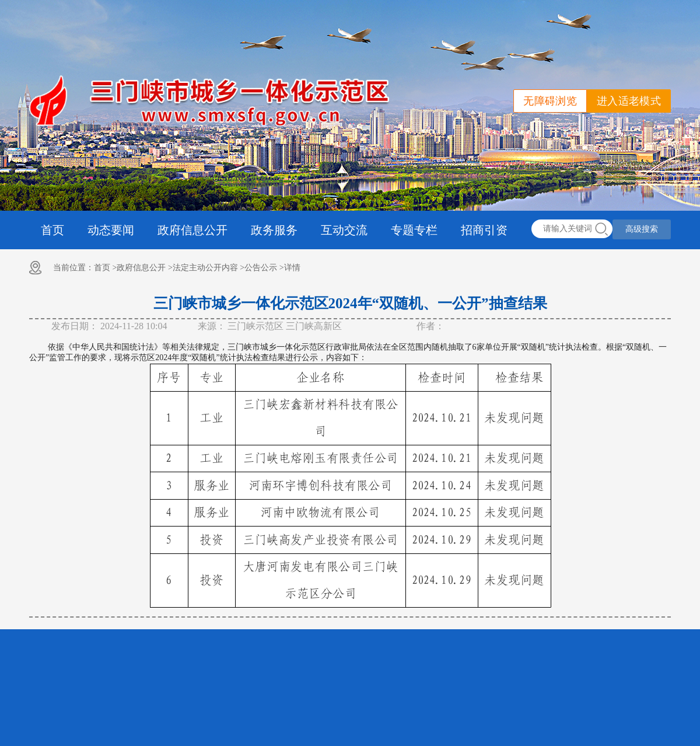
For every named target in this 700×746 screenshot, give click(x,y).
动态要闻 (111, 230)
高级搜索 (642, 229)
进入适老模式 (629, 101)
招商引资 (484, 230)
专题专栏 (414, 230)
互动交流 (344, 230)
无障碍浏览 (550, 101)
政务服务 (274, 230)
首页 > (105, 268)
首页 (52, 230)
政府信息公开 (192, 230)
